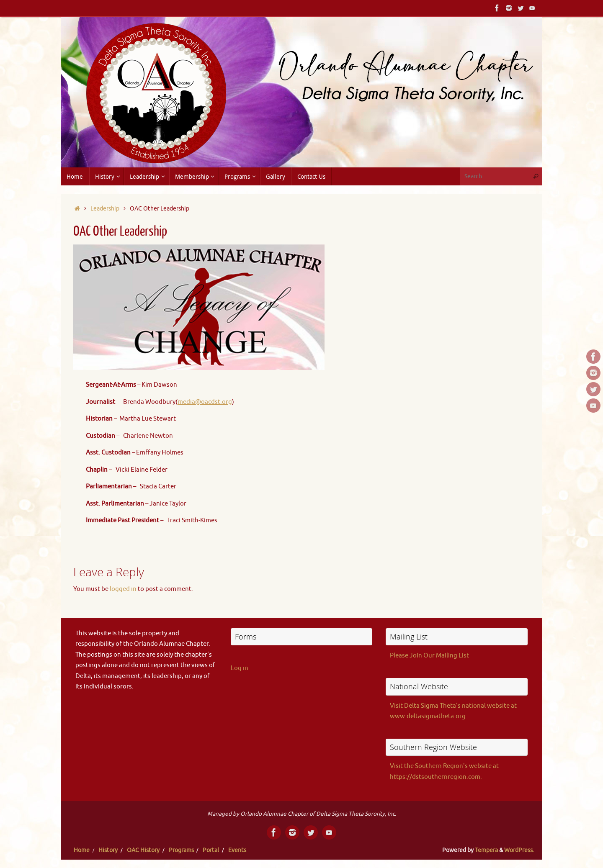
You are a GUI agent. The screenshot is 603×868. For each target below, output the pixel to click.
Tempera (486, 850)
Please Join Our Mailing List (429, 656)
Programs (181, 850)
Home (82, 850)
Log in (240, 668)
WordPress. (519, 850)
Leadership (105, 209)
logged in (123, 589)
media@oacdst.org (205, 402)
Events (237, 850)
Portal (211, 850)
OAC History (143, 850)
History (108, 850)
